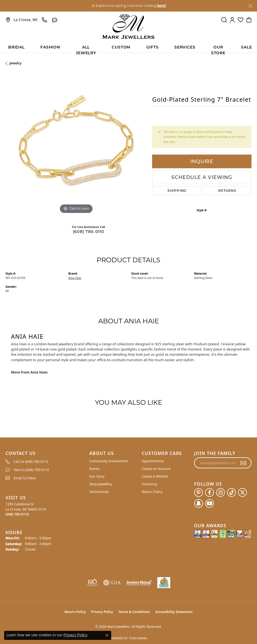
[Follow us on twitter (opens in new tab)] (242, 492)
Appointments (153, 461)
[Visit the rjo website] (92, 583)
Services (185, 47)
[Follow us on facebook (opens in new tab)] (209, 492)
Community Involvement (109, 461)
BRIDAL (16, 47)
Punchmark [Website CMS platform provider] (138, 638)
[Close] (250, 6)
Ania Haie (75, 278)
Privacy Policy (102, 612)
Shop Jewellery (101, 484)
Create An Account (156, 469)
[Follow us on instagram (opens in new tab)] (220, 492)
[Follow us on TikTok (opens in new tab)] (231, 492)
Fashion (50, 47)
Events (94, 469)
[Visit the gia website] (112, 583)
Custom (121, 47)
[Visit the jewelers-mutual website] (139, 583)
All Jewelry (86, 49)
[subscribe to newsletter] (243, 463)
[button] (224, 20)
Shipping (177, 191)
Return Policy (152, 492)
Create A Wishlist (155, 476)
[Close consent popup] (107, 635)
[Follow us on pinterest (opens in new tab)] (199, 492)
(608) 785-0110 (89, 232)
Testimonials (99, 492)
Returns (227, 191)
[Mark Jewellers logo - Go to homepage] (128, 27)
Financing (149, 484)
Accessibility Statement (174, 612)
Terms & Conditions (134, 612)
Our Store (218, 49)
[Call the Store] (17, 514)
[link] (21, 20)
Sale (246, 47)
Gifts (153, 47)
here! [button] (161, 6)
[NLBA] (164, 583)
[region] (76, 145)
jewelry (15, 63)
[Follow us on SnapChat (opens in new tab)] (199, 503)
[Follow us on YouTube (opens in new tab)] (209, 503)
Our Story (97, 476)
